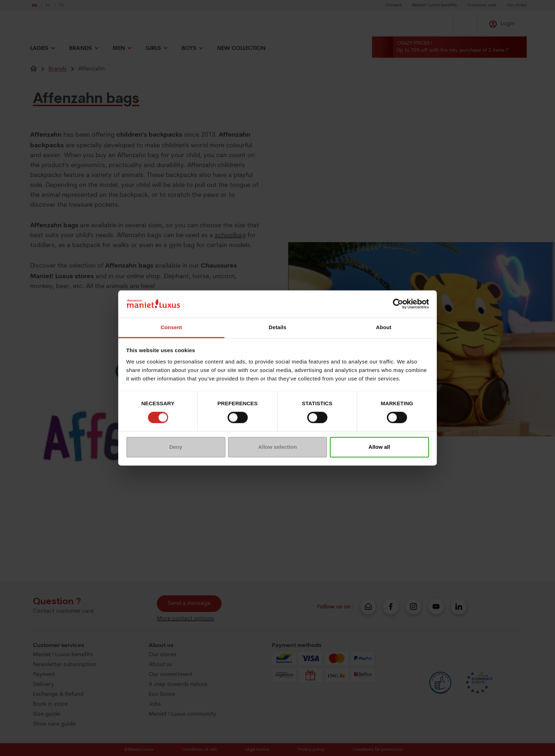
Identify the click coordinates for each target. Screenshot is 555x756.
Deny (176, 447)
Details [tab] (277, 327)
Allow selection (277, 447)
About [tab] (384, 327)
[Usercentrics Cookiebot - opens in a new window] (398, 304)
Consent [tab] (171, 327)
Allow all (379, 447)
